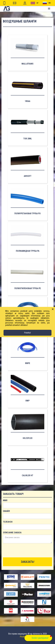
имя (5, 500)
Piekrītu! (27, 333)
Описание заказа (12, 533)
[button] (49, 9)
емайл (6, 511)
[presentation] (25, 550)
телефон (8, 522)
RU (50, 3)
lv (37, 3)
